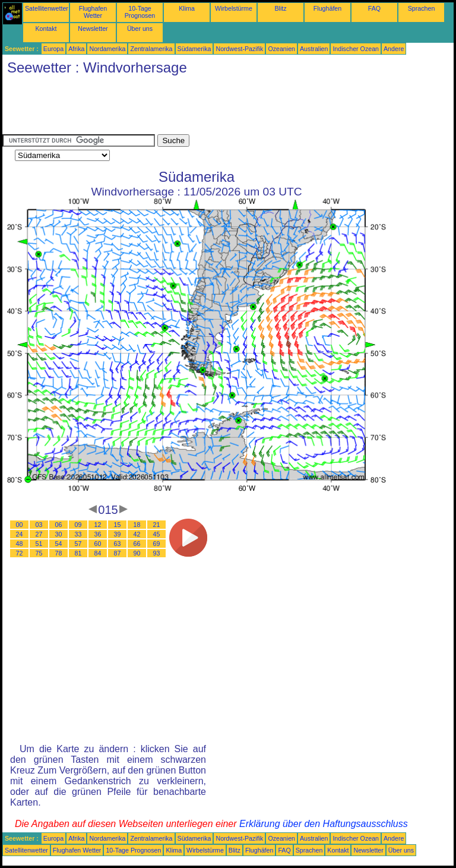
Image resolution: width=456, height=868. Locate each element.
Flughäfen (327, 8)
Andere (394, 49)
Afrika (76, 49)
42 (137, 534)
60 (98, 544)
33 (78, 534)
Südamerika (194, 49)
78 (59, 553)
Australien (314, 49)
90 (137, 553)
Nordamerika (107, 49)
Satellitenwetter (47, 8)
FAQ (374, 8)
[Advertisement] (218, 108)
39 (118, 534)
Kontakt (46, 29)
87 (118, 553)
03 (39, 525)
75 (39, 553)
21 (157, 525)
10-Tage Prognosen (140, 12)
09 (78, 525)
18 (137, 525)
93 (157, 553)
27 (39, 534)
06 (59, 525)
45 (157, 534)
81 (78, 553)
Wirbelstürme (234, 8)
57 (78, 544)
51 (39, 544)
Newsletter (93, 29)
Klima (187, 8)
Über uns (140, 29)
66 (137, 544)
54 (59, 544)
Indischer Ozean (356, 49)
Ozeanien (281, 49)
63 (118, 544)
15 (118, 525)
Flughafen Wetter (93, 12)
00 (20, 525)
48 (20, 544)
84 (98, 553)
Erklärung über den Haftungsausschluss (324, 824)
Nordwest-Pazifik (239, 49)
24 (20, 534)
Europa (53, 49)
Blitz (280, 8)
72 (20, 553)
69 (157, 544)
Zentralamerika (151, 49)
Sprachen (422, 8)
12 (98, 525)
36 (98, 534)
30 (59, 534)
